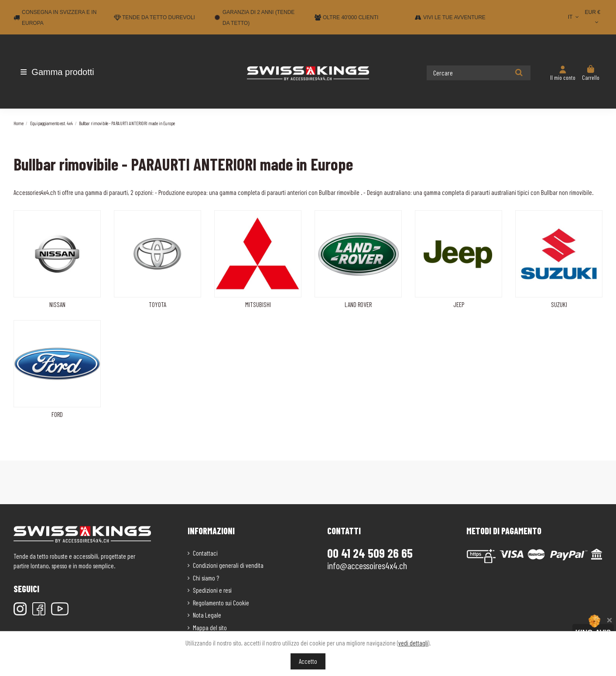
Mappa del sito (210, 628)
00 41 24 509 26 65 (370, 553)
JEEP (459, 304)
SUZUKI (559, 304)
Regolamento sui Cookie (221, 603)
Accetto (308, 661)
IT (574, 17)
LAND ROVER (358, 304)
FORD (57, 414)
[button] (65, 72)
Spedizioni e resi (212, 590)
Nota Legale (207, 615)
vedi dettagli (413, 643)
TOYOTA (157, 304)
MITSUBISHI (258, 304)
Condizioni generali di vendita (228, 565)
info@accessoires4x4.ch (367, 565)
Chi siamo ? (206, 578)
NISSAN (57, 304)
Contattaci (205, 553)
